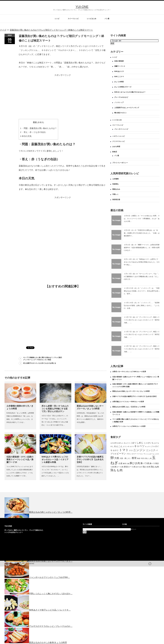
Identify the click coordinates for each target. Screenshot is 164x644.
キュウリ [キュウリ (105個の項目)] (148, 446)
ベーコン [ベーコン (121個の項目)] (140, 454)
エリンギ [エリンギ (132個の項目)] (126, 446)
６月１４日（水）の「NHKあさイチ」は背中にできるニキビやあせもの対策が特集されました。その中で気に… (142, 262)
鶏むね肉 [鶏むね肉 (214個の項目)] (155, 467)
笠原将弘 (115, 184)
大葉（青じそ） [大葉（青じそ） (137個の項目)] (125, 458)
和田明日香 (116, 200)
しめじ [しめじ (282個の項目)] (140, 443)
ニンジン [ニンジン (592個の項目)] (139, 450)
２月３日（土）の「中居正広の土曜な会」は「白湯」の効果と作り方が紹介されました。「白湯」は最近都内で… (142, 233)
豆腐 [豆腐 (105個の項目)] (128, 464)
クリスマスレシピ (119, 141)
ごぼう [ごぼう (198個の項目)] (133, 443)
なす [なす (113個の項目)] (155, 443)
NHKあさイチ (119, 71)
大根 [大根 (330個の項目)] (117, 458)
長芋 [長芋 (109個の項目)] (141, 467)
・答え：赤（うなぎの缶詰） (34, 132)
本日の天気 (26, 136)
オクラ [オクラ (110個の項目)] (132, 446)
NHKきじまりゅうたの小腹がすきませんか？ (130, 92)
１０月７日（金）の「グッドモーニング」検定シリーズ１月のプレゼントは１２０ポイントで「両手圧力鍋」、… (142, 320)
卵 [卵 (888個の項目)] (112, 458)
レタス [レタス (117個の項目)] (157, 454)
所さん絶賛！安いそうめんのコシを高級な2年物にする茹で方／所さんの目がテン (55, 409)
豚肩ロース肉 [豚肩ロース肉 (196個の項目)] (130, 467)
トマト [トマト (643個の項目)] (124, 450)
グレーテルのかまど (121, 97)
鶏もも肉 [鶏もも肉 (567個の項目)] (116, 470)
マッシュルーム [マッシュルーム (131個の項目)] (149, 454)
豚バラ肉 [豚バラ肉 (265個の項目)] (145, 463)
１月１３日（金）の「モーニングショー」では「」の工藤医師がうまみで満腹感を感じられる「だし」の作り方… (142, 276)
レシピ (57, 19)
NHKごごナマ (119, 77)
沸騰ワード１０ (120, 66)
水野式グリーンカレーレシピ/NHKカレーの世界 (129, 426)
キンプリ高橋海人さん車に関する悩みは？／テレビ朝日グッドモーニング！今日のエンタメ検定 (43, 359)
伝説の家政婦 (119, 61)
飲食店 (115, 152)
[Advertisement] (63, 95)
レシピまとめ (92, 19)
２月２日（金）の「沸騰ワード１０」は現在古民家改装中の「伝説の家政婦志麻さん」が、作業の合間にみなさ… (142, 247)
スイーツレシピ (73, 19)
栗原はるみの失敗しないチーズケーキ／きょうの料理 (131, 391)
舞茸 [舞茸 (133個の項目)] (124, 464)
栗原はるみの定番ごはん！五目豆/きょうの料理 (129, 407)
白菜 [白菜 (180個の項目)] (120, 463)
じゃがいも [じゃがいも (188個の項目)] (149, 443)
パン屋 (107, 19)
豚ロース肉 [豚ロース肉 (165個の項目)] (119, 467)
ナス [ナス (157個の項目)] (131, 450)
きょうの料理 (119, 82)
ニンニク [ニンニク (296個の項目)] (151, 450)
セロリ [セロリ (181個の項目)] (116, 450)
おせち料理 (116, 147)
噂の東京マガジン (120, 113)
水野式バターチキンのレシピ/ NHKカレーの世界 (129, 372)
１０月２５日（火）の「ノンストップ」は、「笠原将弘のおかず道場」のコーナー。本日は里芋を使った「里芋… (142, 291)
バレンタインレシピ (121, 129)
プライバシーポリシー (120, 163)
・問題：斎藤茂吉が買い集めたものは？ (38, 128)
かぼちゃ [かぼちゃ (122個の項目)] (120, 443)
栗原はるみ (116, 189)
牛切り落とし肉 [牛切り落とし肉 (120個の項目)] (146, 458)
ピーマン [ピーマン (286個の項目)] (121, 454)
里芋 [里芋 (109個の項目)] (137, 467)
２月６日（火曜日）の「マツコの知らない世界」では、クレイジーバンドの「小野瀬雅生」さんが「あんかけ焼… (142, 219)
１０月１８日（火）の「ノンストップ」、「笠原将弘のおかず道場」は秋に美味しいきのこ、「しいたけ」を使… (142, 305)
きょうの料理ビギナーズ (123, 87)
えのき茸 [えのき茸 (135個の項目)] (114, 443)
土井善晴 (115, 179)
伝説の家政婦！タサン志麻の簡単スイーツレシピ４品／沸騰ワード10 (20, 459)
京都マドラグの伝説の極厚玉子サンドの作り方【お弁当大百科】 (90, 459)
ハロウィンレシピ (119, 136)
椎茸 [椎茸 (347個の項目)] (134, 458)
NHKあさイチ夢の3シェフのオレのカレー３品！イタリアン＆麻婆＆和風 (55, 459)
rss (150, 564)
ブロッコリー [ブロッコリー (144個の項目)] (131, 454)
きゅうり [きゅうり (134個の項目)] (127, 443)
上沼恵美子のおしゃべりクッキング (127, 108)
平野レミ (115, 194)
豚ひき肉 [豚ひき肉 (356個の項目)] (135, 463)
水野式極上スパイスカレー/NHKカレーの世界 (128, 402)
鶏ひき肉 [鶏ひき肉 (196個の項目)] (146, 467)
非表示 (41, 122)
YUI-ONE (82, 7)
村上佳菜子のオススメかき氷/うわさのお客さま (40, 363)
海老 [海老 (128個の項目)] (139, 458)
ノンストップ (119, 102)
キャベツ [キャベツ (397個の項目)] (139, 446)
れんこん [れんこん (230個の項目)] (118, 446)
